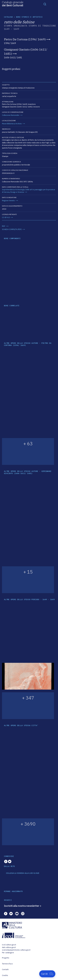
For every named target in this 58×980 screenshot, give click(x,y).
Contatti (5, 969)
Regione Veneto (8, 201)
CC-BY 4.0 (6, 217)
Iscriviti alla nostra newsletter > (23, 906)
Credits (5, 975)
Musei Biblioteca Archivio (12, 124)
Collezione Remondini (11, 115)
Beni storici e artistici (29, 17)
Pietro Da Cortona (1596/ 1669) (25, 39)
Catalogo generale (13, 4)
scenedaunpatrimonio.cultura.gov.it (16, 950)
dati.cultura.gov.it (9, 947)
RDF (4, 226)
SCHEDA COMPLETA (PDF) (12, 229)
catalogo (8, 17)
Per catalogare (8, 953)
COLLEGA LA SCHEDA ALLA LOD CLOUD (23, 873)
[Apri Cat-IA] (47, 974)
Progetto (6, 958)
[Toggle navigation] (45, 4)
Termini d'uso (7, 964)
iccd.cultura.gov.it (9, 945)
